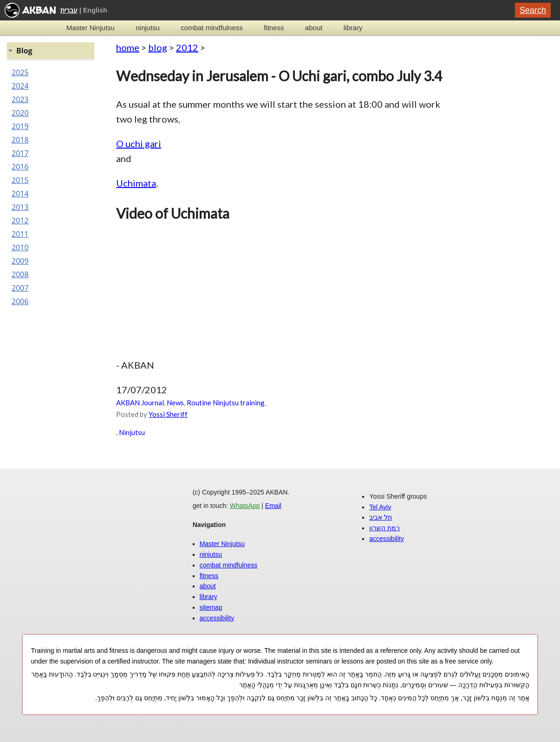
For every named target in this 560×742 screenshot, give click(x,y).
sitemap (211, 607)
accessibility (217, 618)
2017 (20, 153)
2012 (187, 47)
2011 (20, 234)
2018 (20, 140)
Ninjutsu (132, 432)
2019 (20, 126)
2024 (20, 86)
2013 (20, 207)
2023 (20, 99)
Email (273, 506)
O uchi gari (139, 143)
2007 (20, 288)
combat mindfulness (212, 28)
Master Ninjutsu (91, 28)
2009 (20, 261)
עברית (69, 10)
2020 (20, 113)
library (353, 28)
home (128, 47)
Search (533, 10)
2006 (20, 301)
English (95, 10)
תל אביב (381, 517)
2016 (20, 167)
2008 (20, 274)
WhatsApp (245, 506)
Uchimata (136, 183)
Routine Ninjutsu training (226, 403)
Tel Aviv (380, 507)
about (314, 28)
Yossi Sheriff (168, 414)
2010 (20, 247)
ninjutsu (148, 28)
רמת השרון (384, 528)
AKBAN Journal (140, 403)
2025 (20, 72)
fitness (274, 28)
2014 (20, 194)
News (175, 403)
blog (158, 47)
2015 (20, 180)
